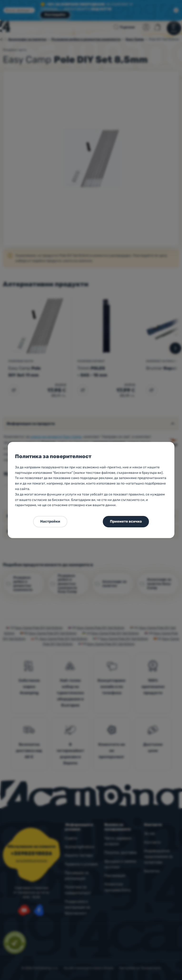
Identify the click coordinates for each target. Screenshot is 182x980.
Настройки (50, 521)
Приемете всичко (126, 521)
